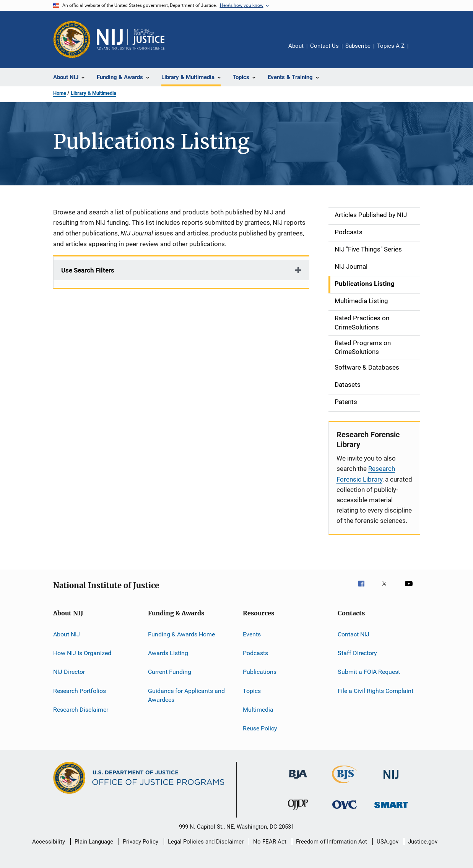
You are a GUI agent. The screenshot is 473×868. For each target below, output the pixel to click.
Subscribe (358, 46)
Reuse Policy (260, 728)
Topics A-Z (391, 46)
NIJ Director (69, 672)
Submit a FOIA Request (369, 672)
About (296, 46)
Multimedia (258, 710)
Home (60, 93)
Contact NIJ (354, 634)
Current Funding (170, 672)
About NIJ (67, 634)
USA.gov (388, 842)
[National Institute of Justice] (391, 780)
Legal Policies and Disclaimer (206, 842)
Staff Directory (357, 653)
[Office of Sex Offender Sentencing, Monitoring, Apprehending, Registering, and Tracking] (391, 809)
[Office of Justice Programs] (72, 39)
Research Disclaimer (81, 710)
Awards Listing (168, 653)
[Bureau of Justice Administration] (298, 780)
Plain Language (94, 842)
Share (420, 51)
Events (252, 634)
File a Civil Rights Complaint (375, 690)
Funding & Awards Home (181, 634)
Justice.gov (423, 842)
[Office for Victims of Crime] (345, 810)
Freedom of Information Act (332, 842)
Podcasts (255, 653)
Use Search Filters (88, 270)
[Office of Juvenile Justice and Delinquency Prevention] (298, 811)
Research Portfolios (80, 690)
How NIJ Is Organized (82, 653)
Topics (252, 690)
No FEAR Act (270, 842)
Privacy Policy (141, 842)
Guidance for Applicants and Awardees (186, 695)
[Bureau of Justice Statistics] (344, 785)
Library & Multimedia (93, 93)
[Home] (131, 39)
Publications (260, 672)
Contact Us (324, 46)
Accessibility (49, 842)
